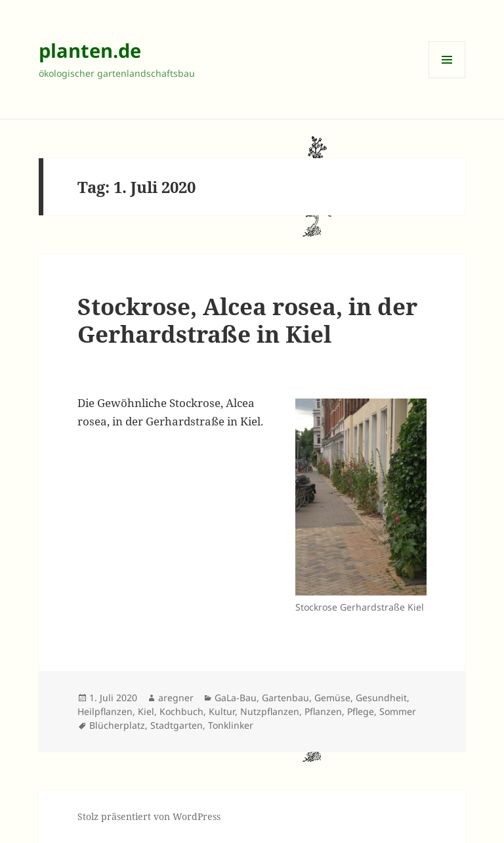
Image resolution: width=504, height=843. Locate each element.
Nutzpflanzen (270, 711)
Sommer (398, 711)
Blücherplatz (117, 725)
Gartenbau (285, 698)
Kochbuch (181, 711)
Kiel (146, 711)
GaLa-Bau (236, 698)
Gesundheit (381, 698)
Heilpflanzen (105, 711)
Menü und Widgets (447, 78)
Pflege (361, 711)
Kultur (222, 711)
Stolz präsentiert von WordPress (149, 816)
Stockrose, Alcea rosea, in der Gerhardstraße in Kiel (247, 320)
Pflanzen (323, 711)
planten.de (90, 50)
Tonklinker (231, 725)
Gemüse (332, 698)
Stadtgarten (177, 725)
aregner (176, 698)
